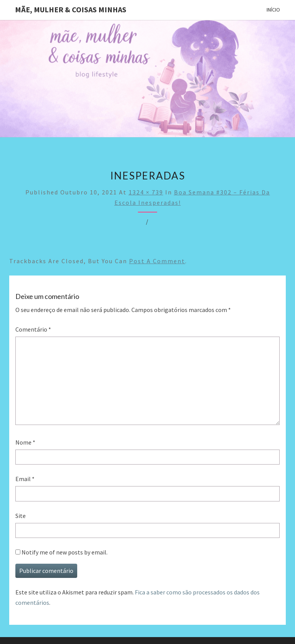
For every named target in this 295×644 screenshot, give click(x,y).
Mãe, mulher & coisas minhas (71, 9)
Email (25, 479)
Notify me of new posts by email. (65, 552)
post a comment (157, 261)
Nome (25, 442)
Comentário (33, 329)
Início (273, 10)
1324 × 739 (146, 192)
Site (21, 516)
